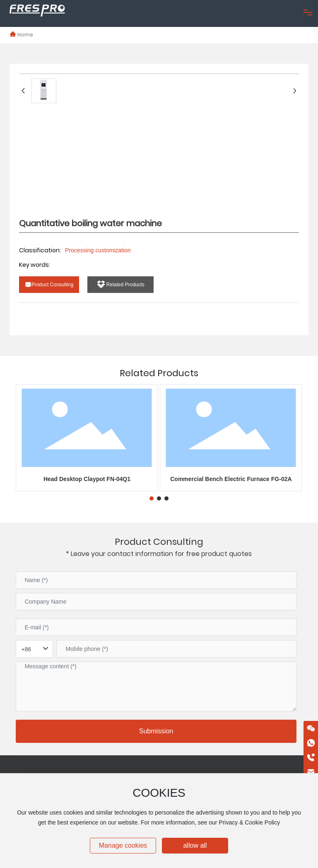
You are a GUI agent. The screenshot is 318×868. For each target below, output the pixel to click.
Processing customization (98, 250)
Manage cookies (123, 845)
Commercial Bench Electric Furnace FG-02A (231, 479)
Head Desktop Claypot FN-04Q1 (87, 479)
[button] (152, 498)
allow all (195, 845)
